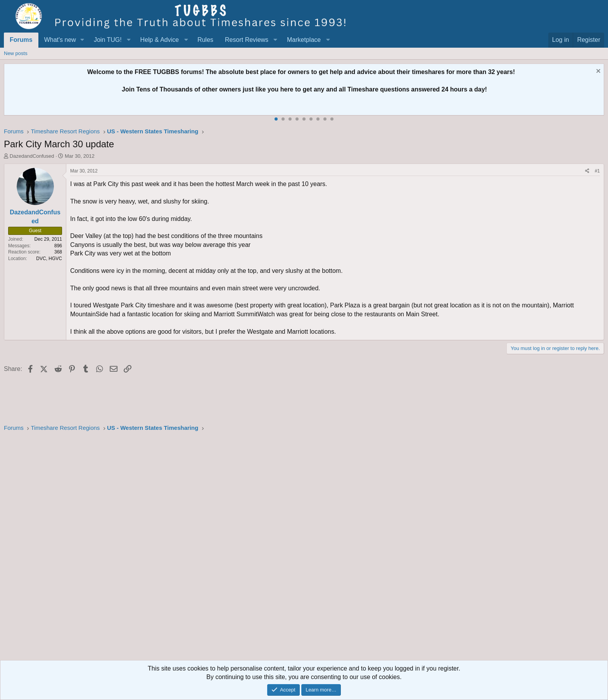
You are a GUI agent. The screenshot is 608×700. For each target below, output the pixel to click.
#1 (597, 171)
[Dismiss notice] (597, 72)
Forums (21, 40)
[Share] (587, 171)
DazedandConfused (32, 156)
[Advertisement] (237, 548)
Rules (205, 40)
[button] (82, 40)
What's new (60, 40)
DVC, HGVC (49, 259)
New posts (16, 53)
